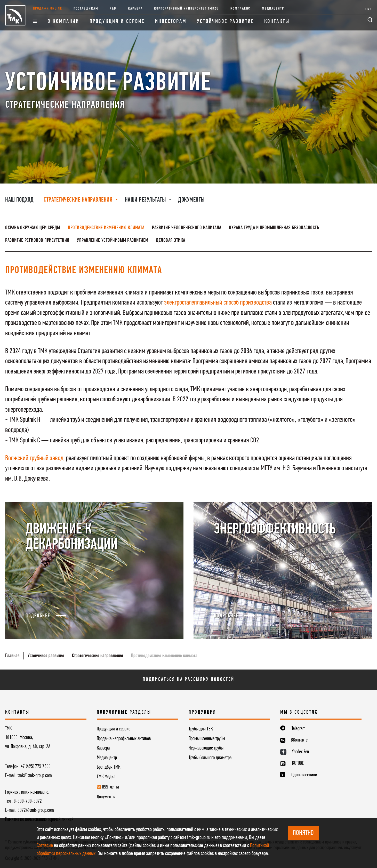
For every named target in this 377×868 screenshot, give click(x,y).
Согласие (45, 846)
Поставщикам (86, 9)
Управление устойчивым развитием (113, 241)
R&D (113, 9)
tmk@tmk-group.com (35, 776)
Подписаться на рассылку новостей (189, 680)
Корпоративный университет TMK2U (186, 9)
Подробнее (46, 616)
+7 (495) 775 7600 (36, 767)
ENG (369, 9)
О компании (63, 22)
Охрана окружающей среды (33, 228)
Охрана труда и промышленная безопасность (274, 228)
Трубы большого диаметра (210, 758)
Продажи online (48, 9)
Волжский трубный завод (34, 458)
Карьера (135, 9)
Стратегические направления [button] (79, 200)
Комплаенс (240, 9)
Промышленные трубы (207, 739)
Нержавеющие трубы (206, 748)
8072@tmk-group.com (36, 810)
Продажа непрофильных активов (124, 739)
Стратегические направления (98, 656)
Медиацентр (273, 9)
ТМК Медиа (106, 777)
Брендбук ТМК (109, 767)
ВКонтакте (299, 740)
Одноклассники (304, 775)
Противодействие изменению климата (106, 228)
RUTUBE (298, 763)
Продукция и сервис (117, 22)
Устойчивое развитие (225, 22)
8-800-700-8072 (28, 801)
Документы (191, 200)
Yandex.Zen (300, 752)
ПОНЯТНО (303, 833)
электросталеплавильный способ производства (218, 303)
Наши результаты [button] (146, 200)
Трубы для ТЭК (201, 729)
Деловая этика (171, 241)
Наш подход (19, 200)
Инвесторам (171, 22)
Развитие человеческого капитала (187, 228)
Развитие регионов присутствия (37, 241)
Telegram (299, 729)
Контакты (277, 22)
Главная (12, 656)
